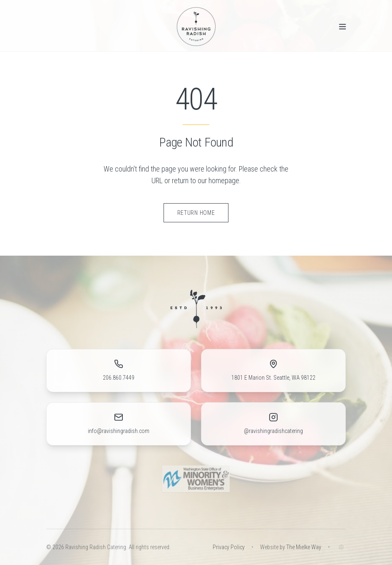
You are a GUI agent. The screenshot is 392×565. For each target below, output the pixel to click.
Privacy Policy (229, 547)
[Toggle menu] (342, 27)
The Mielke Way (304, 547)
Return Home (196, 213)
